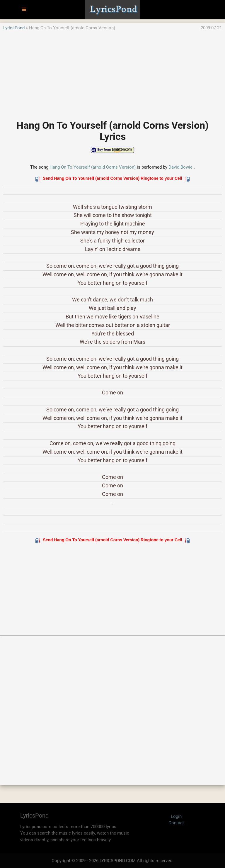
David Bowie (180, 167)
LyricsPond (14, 28)
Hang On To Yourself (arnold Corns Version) (93, 167)
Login (176, 816)
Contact (176, 823)
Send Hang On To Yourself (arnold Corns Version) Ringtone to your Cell (112, 178)
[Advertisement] (112, 72)
